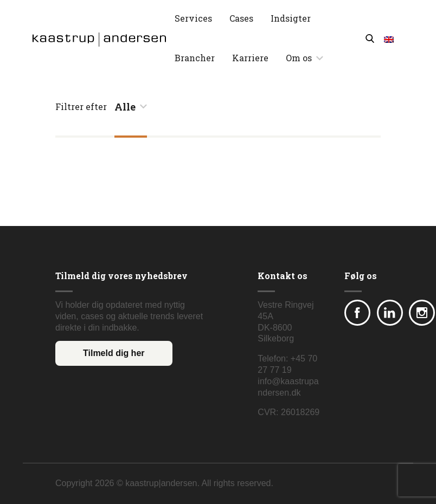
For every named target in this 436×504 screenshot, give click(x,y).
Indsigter (291, 18)
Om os (299, 58)
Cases (241, 18)
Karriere (250, 58)
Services (193, 18)
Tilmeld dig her (114, 353)
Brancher (195, 58)
